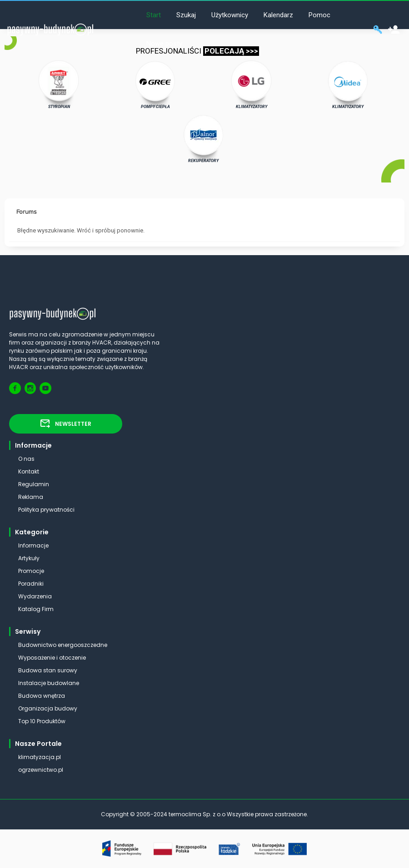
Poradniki (31, 584)
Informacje (33, 545)
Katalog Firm (36, 609)
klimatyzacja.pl (40, 757)
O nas (26, 459)
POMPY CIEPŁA (155, 84)
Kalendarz (278, 15)
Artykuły (29, 558)
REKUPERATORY (204, 138)
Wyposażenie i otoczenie (52, 658)
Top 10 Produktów (42, 721)
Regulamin (34, 484)
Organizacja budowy (48, 708)
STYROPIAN (59, 84)
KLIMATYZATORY (252, 84)
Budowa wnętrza (42, 696)
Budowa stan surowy (48, 670)
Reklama (31, 497)
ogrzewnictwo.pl (41, 770)
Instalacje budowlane (49, 683)
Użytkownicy (230, 15)
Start (154, 15)
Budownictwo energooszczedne (63, 645)
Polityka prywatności (46, 510)
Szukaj (186, 15)
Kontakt (29, 471)
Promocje (31, 571)
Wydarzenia (35, 596)
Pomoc (319, 15)
